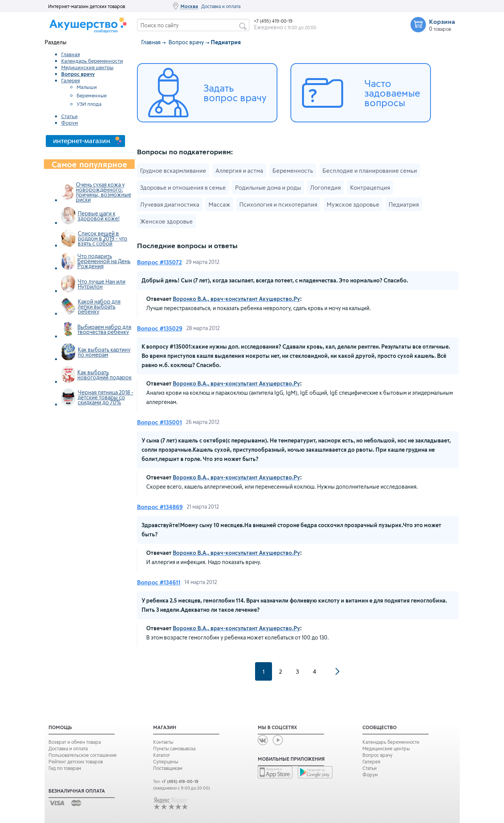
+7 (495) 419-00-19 (273, 21)
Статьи (69, 116)
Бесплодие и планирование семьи (370, 170)
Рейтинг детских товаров (76, 761)
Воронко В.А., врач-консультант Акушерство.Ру (236, 299)
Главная (71, 54)
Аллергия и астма (239, 170)
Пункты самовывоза (174, 748)
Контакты (163, 742)
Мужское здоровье (353, 204)
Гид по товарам (65, 768)
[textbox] (193, 25)
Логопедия (325, 187)
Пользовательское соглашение (83, 755)
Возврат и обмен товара (75, 742)
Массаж (219, 204)
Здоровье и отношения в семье (183, 187)
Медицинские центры (87, 67)
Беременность (293, 170)
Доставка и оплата (221, 6)
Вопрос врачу (186, 42)
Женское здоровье (166, 221)
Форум (70, 123)
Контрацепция (370, 187)
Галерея (71, 80)
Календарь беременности (92, 61)
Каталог (162, 755)
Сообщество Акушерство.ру (93, 26)
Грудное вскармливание (173, 170)
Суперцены (166, 761)
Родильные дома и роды (268, 187)
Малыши (87, 87)
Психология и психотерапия (278, 204)
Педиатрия (404, 204)
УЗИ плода (89, 104)
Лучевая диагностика (170, 204)
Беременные (92, 95)
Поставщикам (168, 768)
